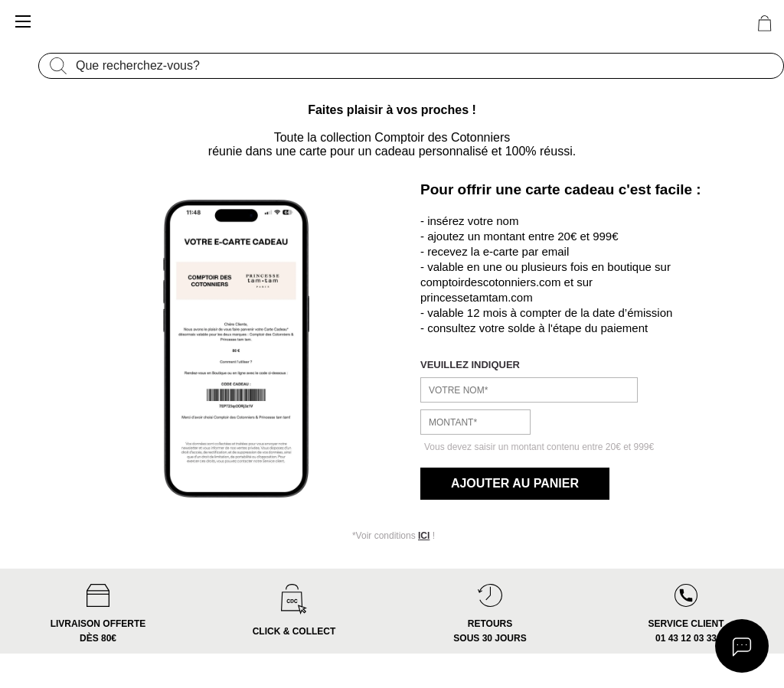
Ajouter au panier (513, 483)
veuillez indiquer (470, 365)
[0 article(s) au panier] (764, 23)
